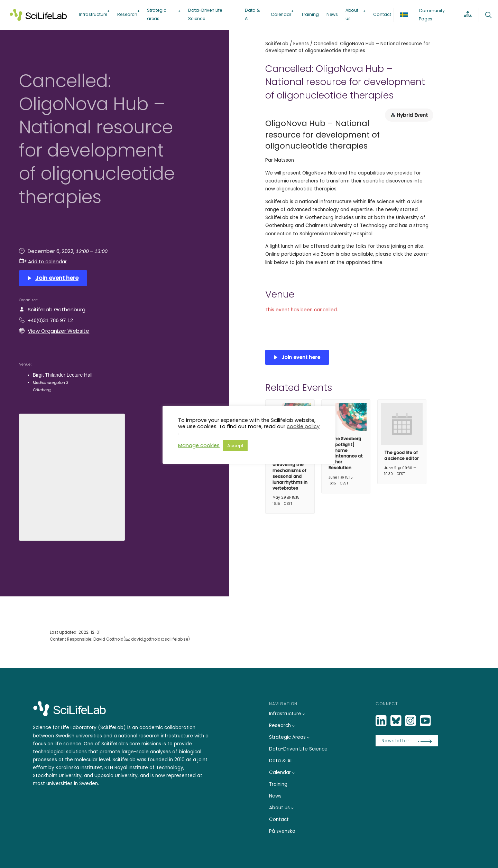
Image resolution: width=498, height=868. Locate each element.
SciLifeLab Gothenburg (57, 309)
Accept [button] (235, 446)
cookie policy (303, 426)
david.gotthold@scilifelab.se (160, 639)
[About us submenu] (292, 808)
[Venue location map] (72, 476)
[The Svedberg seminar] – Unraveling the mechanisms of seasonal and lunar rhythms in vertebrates (290, 471)
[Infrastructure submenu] (304, 714)
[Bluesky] (397, 721)
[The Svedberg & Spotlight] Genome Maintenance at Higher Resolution (346, 453)
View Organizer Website (58, 331)
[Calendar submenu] (293, 773)
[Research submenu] (293, 726)
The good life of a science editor (401, 455)
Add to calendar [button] (43, 262)
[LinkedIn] (382, 721)
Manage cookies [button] (199, 445)
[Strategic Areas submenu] (308, 737)
